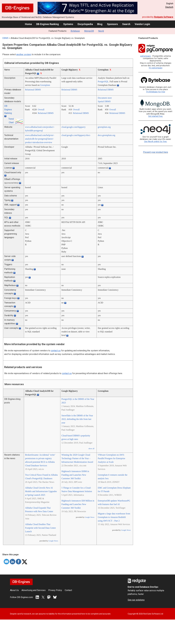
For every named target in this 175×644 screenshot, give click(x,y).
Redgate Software (164, 17)
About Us (14, 590)
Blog (100, 24)
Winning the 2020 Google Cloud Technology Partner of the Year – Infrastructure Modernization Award (77, 458)
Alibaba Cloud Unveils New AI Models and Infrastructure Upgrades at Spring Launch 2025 (41, 491)
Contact (68, 590)
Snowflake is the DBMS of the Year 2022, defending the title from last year (77, 419)
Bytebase (75, 31)
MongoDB (89, 31)
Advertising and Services (34, 590)
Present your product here (156, 152)
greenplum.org (104, 127)
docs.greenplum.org (106, 135)
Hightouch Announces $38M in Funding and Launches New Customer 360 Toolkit (75, 475)
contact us (56, 351)
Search (126, 24)
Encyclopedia (85, 24)
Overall (41, 110)
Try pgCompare (156, 68)
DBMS (5, 38)
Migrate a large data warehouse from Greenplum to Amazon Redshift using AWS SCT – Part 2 (114, 517)
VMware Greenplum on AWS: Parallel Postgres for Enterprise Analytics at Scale (112, 458)
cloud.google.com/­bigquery (74, 127)
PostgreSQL (103, 82)
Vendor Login (142, 24)
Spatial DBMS (104, 101)
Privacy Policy (55, 590)
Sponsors (112, 24)
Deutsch (169, 7)
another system (24, 54)
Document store (105, 98)
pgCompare (146, 56)
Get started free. (156, 116)
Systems (68, 24)
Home (28, 24)
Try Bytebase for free (156, 92)
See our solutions (136, 600)
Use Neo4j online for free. (156, 142)
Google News (53, 541)
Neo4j (101, 31)
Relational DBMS (33, 90)
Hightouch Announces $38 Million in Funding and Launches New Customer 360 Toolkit (78, 504)
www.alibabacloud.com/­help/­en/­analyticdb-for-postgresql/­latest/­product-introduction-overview (40, 139)
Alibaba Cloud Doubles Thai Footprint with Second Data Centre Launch (40, 528)
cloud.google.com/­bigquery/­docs (76, 135)
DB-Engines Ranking (48, 24)
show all (91, 449)
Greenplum (45, 85)
